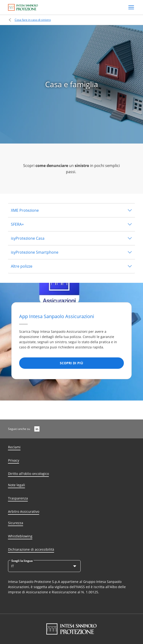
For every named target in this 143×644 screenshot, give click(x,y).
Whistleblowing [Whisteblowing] (20, 536)
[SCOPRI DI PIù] (71, 363)
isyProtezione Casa (28, 238)
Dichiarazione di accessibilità (31, 549)
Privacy (14, 460)
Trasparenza (18, 498)
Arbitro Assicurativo (24, 511)
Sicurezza (16, 523)
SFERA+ (17, 224)
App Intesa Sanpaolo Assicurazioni (57, 316)
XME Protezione (25, 210)
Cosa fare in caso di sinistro (33, 20)
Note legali (17, 485)
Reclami (14, 447)
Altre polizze (22, 266)
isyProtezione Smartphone (35, 252)
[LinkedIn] (37, 429)
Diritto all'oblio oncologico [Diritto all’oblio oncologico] (28, 474)
